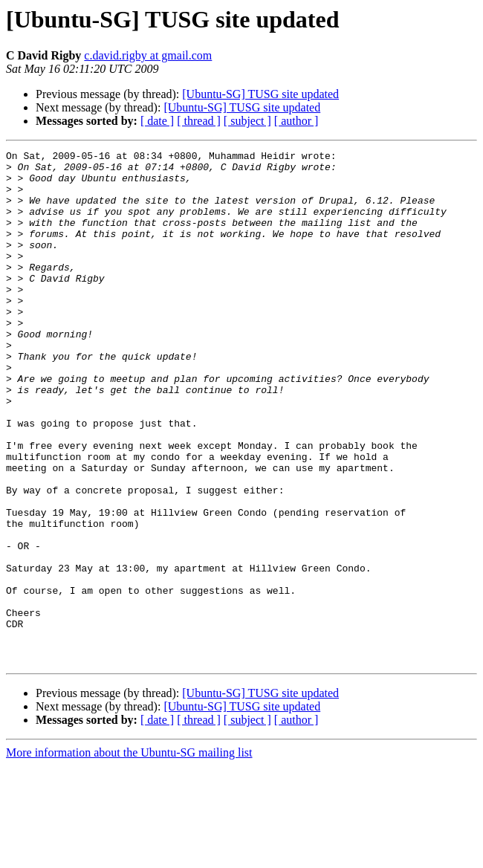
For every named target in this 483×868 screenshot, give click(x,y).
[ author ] (296, 121)
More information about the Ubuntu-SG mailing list (129, 855)
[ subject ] (247, 121)
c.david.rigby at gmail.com (148, 55)
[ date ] (157, 121)
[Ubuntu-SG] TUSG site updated (260, 94)
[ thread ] (199, 121)
